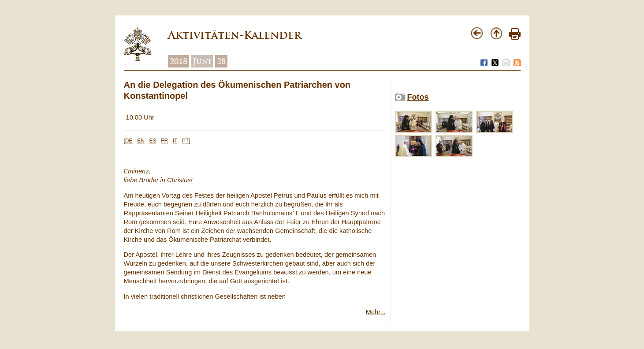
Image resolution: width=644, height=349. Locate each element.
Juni (202, 61)
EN (141, 141)
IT (175, 141)
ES (153, 141)
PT (185, 141)
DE (129, 141)
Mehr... (376, 312)
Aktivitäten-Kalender (235, 35)
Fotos (418, 97)
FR (164, 141)
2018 (179, 61)
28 (221, 61)
